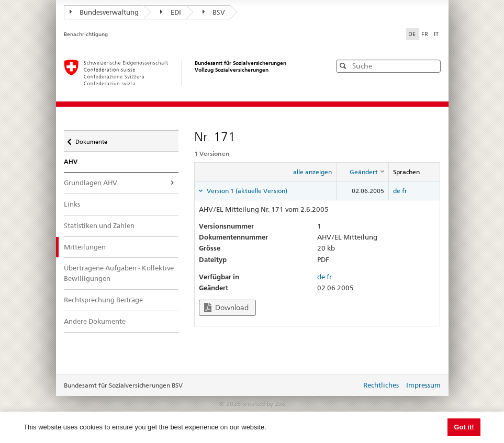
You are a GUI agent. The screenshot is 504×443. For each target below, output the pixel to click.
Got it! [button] (464, 427)
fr (405, 191)
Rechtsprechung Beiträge (103, 300)
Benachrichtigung (86, 34)
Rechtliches (381, 385)
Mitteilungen (92, 247)
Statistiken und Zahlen (99, 225)
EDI (171, 12)
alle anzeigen (312, 172)
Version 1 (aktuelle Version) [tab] (246, 191)
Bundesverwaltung (104, 12)
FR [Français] (425, 34)
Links (72, 204)
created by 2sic (264, 404)
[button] (432, 66)
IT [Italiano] (436, 34)
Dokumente (91, 139)
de (397, 191)
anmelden (345, 386)
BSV (214, 12)
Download (226, 308)
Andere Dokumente (95, 321)
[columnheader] (362, 172)
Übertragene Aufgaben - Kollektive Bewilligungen (119, 273)
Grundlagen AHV (91, 183)
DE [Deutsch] (413, 34)
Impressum (423, 385)
